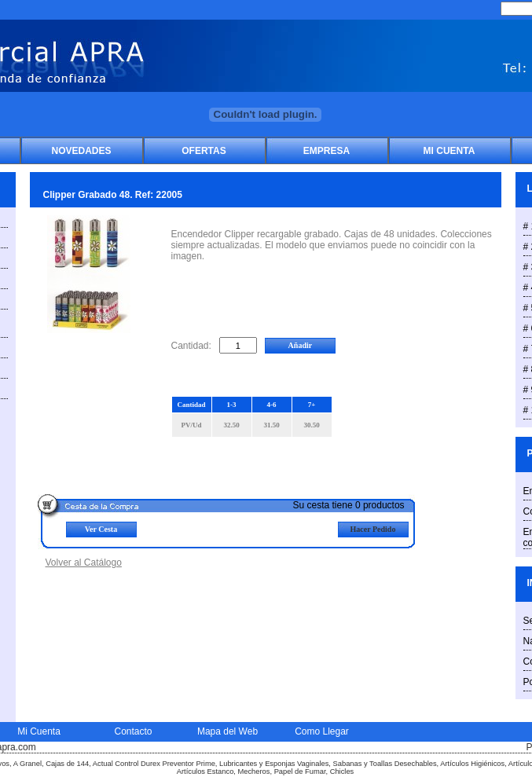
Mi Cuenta (449, 151)
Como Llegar (322, 731)
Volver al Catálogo (84, 563)
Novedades (81, 151)
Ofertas (204, 151)
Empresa (327, 151)
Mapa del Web (227, 731)
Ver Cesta (101, 529)
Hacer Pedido (373, 529)
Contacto (133, 731)
